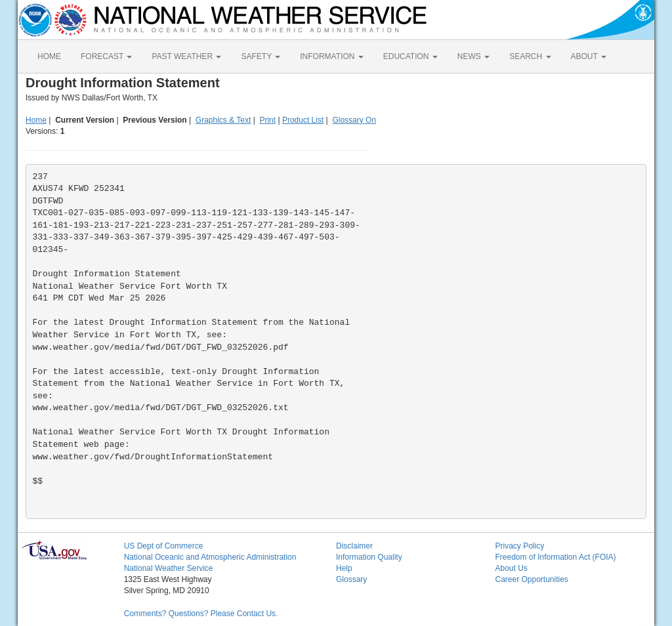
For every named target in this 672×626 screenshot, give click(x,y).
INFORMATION (331, 56)
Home (36, 120)
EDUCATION (410, 56)
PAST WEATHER (186, 56)
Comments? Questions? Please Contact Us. (201, 614)
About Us (511, 568)
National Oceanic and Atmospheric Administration (210, 557)
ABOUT (589, 56)
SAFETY (261, 56)
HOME (49, 56)
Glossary (351, 579)
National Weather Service (169, 568)
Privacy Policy (519, 546)
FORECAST (106, 56)
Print (267, 120)
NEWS (473, 56)
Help (344, 568)
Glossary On (354, 120)
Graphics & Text (223, 120)
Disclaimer (354, 546)
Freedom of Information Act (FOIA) (555, 557)
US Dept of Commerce (164, 546)
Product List (303, 120)
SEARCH (530, 56)
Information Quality (369, 557)
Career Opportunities (531, 579)
